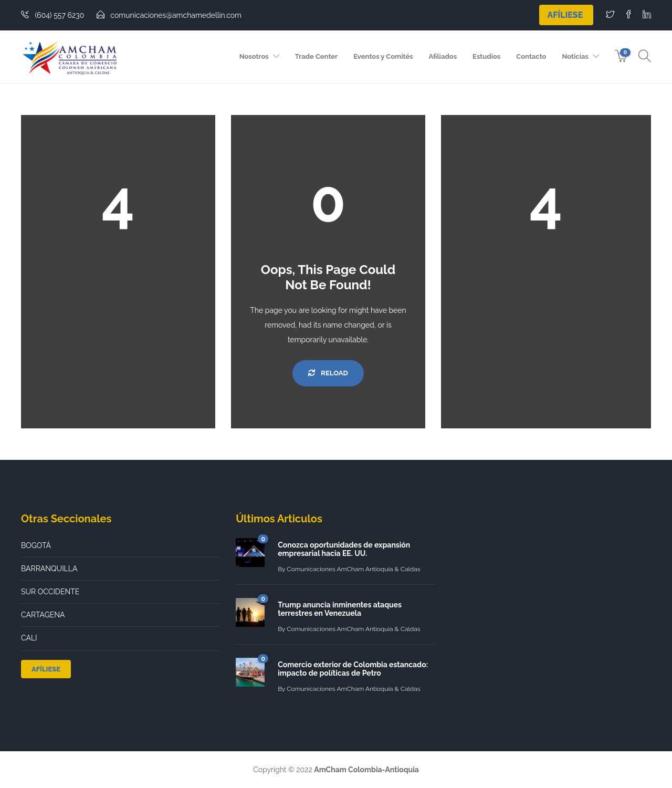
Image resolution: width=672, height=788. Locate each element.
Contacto (531, 56)
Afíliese (565, 15)
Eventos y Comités (383, 56)
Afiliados (443, 56)
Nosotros (254, 56)
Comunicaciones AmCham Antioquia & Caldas (353, 569)
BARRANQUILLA (49, 569)
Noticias (575, 56)
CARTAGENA (43, 615)
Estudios (486, 56)
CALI (29, 638)
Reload (328, 373)
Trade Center (316, 56)
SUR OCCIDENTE (50, 592)
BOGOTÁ (36, 545)
